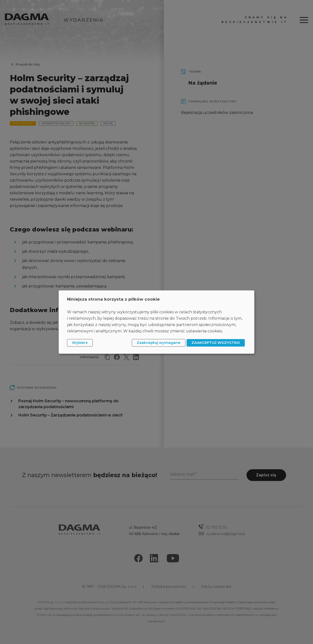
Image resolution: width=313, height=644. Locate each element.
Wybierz (80, 343)
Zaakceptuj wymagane (159, 343)
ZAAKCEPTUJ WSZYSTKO (216, 343)
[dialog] (156, 322)
